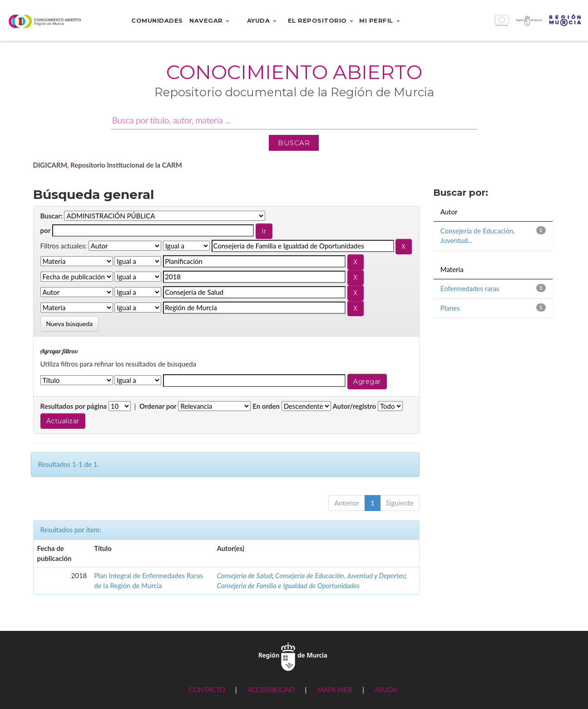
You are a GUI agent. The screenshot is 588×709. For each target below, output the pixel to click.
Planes (450, 308)
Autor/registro (355, 406)
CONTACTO (207, 689)
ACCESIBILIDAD (271, 689)
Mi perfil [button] (379, 20)
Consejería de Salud (244, 575)
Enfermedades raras (470, 288)
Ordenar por (158, 406)
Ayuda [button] (262, 20)
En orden (266, 406)
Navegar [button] (209, 20)
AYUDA (386, 689)
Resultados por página (74, 406)
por (46, 230)
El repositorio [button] (321, 20)
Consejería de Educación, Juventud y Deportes (340, 575)
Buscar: (52, 216)
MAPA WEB (334, 689)
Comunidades (157, 20)
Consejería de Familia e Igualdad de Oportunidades (288, 585)
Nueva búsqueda (70, 324)
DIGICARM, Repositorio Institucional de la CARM (108, 165)
